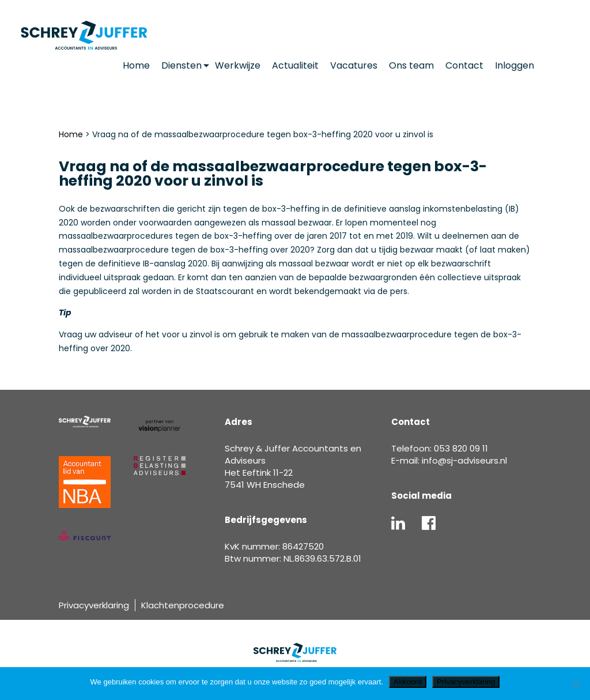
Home (71, 134)
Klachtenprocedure (183, 605)
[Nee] (576, 684)
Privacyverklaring (94, 605)
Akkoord (408, 682)
